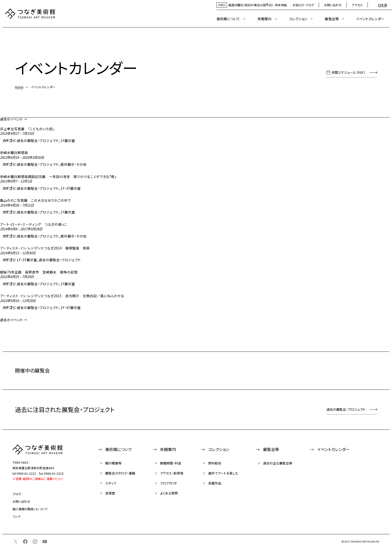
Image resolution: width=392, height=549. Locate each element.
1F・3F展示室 (71, 188)
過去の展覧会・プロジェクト (38, 140)
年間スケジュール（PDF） (348, 72)
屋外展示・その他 (73, 164)
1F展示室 (68, 140)
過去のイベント (13, 119)
